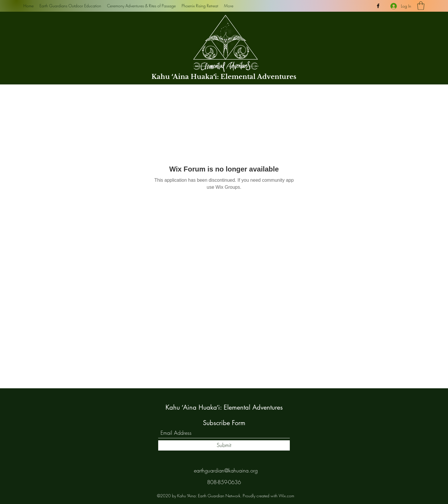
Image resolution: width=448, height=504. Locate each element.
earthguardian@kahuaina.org (226, 470)
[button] (421, 6)
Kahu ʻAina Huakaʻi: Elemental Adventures (224, 77)
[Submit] (224, 445)
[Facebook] (378, 6)
